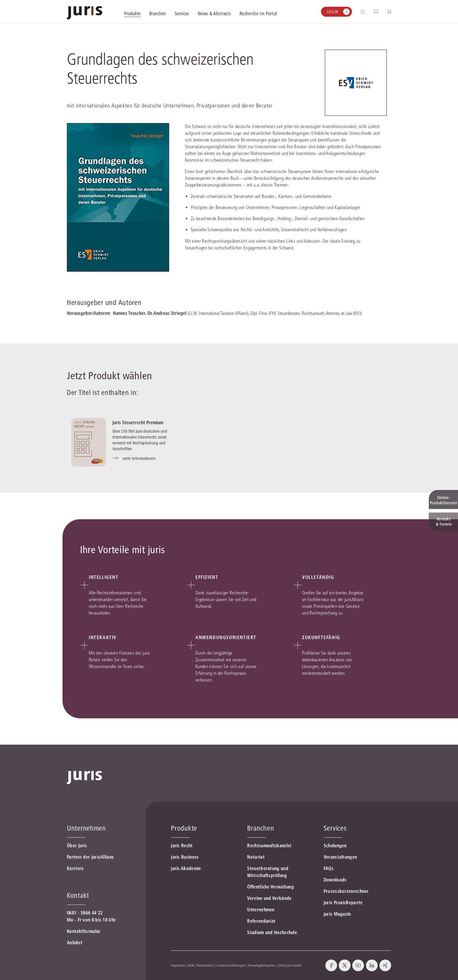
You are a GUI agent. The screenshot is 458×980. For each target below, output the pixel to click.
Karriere (75, 868)
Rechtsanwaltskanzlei (269, 846)
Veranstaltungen (340, 857)
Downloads (335, 880)
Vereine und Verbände (269, 898)
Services (335, 828)
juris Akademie (186, 868)
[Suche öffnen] (364, 12)
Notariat (256, 857)
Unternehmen (261, 910)
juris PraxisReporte (343, 903)
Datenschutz (205, 965)
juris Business (185, 857)
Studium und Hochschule (272, 932)
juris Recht (182, 846)
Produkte (184, 828)
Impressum (178, 965)
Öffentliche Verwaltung (270, 887)
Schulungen (335, 846)
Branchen (261, 828)
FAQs (329, 868)
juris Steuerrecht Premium (138, 422)
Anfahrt (75, 943)
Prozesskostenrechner (346, 891)
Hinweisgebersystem (262, 965)
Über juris (77, 846)
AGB (191, 965)
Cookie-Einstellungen (231, 965)
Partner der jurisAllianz (90, 857)
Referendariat (261, 921)
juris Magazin (337, 914)
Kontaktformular (84, 931)
